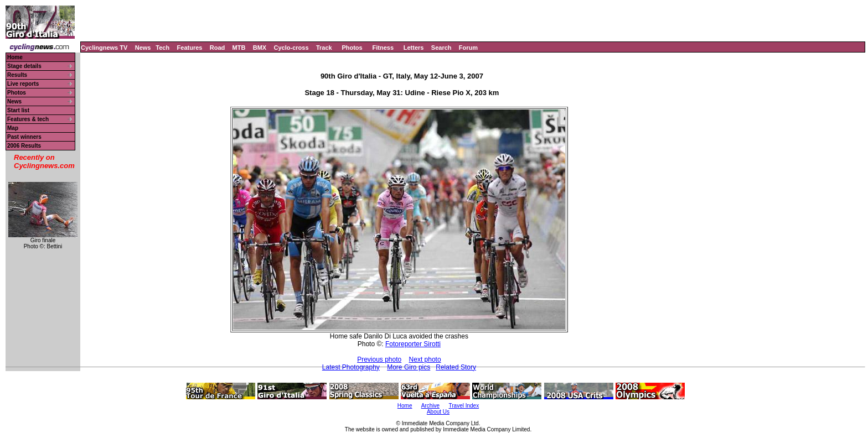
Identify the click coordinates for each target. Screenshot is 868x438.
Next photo (425, 359)
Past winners (24, 137)
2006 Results (24, 146)
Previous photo (379, 359)
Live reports (23, 84)
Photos (352, 48)
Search (441, 48)
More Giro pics (409, 367)
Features (190, 48)
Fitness (383, 48)
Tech (162, 48)
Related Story (456, 367)
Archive (430, 406)
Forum (468, 48)
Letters (414, 48)
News (143, 48)
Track (324, 48)
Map (13, 128)
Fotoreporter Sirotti (413, 344)
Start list (18, 110)
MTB (239, 48)
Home (15, 57)
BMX (260, 48)
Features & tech (28, 119)
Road (218, 48)
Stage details (24, 66)
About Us (438, 412)
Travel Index (464, 406)
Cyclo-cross (291, 48)
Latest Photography (351, 367)
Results (17, 75)
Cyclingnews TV (104, 48)
